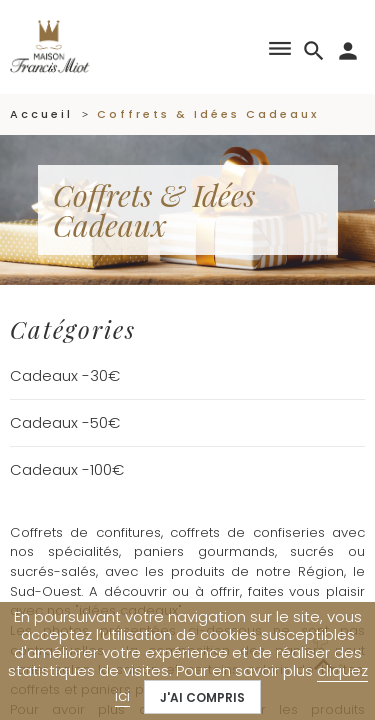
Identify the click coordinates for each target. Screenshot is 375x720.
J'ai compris (202, 697)
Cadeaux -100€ (67, 469)
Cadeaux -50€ (65, 422)
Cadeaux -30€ (65, 375)
